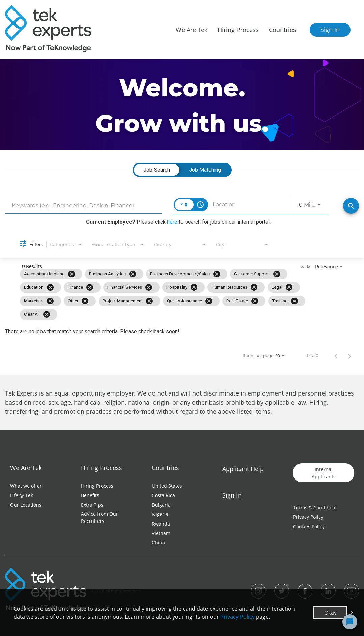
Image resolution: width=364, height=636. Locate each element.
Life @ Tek (22, 495)
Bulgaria (161, 505)
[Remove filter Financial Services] (149, 287)
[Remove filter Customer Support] (277, 274)
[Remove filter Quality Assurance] (209, 301)
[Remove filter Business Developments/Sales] (217, 274)
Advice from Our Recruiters (100, 517)
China (158, 543)
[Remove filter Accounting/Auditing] (72, 274)
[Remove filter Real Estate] (255, 301)
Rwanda (161, 524)
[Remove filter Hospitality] (194, 287)
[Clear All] (47, 314)
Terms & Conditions (315, 507)
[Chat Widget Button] (350, 622)
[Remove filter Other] (85, 301)
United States (167, 486)
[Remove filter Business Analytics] (133, 274)
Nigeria (160, 514)
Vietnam (161, 533)
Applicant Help (243, 469)
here (172, 222)
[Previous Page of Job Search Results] (336, 356)
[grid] (167, 294)
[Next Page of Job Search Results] (349, 356)
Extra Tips (92, 505)
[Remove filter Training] (295, 301)
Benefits (90, 495)
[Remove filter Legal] (289, 287)
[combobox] (83, 206)
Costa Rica (163, 495)
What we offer (26, 486)
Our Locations (26, 505)
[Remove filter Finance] (90, 287)
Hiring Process (97, 486)
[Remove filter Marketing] (50, 301)
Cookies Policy (309, 526)
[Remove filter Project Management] (149, 301)
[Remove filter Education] (50, 287)
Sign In (330, 30)
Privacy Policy (308, 517)
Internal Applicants (324, 473)
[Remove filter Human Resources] (254, 287)
